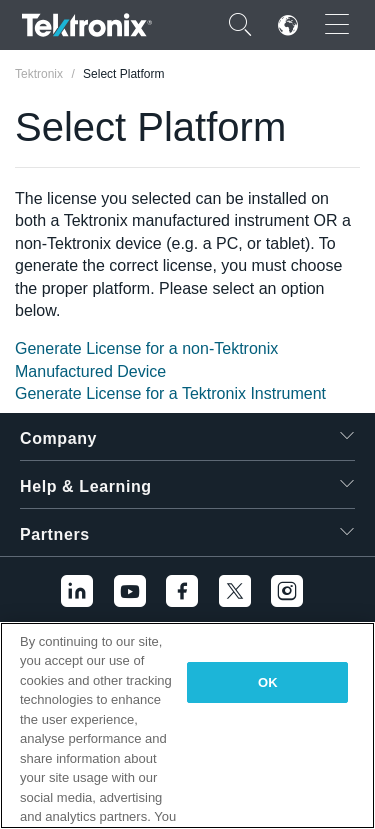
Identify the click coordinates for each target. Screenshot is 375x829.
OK (268, 682)
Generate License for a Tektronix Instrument (170, 393)
